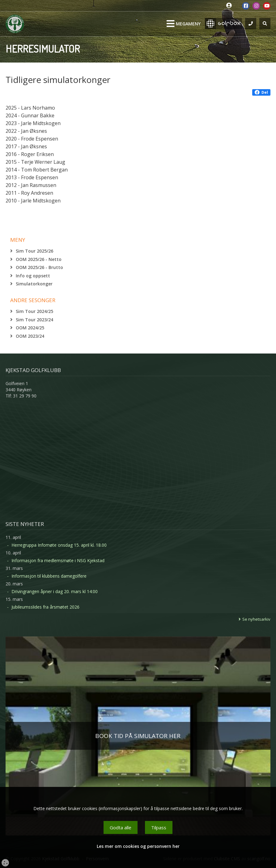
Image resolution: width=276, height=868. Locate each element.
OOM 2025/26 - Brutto (39, 267)
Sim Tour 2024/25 (34, 311)
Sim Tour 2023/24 (34, 320)
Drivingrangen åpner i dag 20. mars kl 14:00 (55, 591)
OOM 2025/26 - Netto (39, 259)
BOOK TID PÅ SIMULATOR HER (138, 736)
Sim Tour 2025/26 (34, 251)
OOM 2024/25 (30, 328)
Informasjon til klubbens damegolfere (49, 576)
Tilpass (159, 827)
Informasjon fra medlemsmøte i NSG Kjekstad (58, 560)
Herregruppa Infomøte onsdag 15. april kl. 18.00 (59, 545)
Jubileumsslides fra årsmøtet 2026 (45, 607)
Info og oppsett (33, 276)
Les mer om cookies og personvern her (138, 846)
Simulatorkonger (34, 284)
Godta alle (121, 827)
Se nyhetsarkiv (256, 619)
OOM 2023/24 (30, 336)
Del (261, 92)
